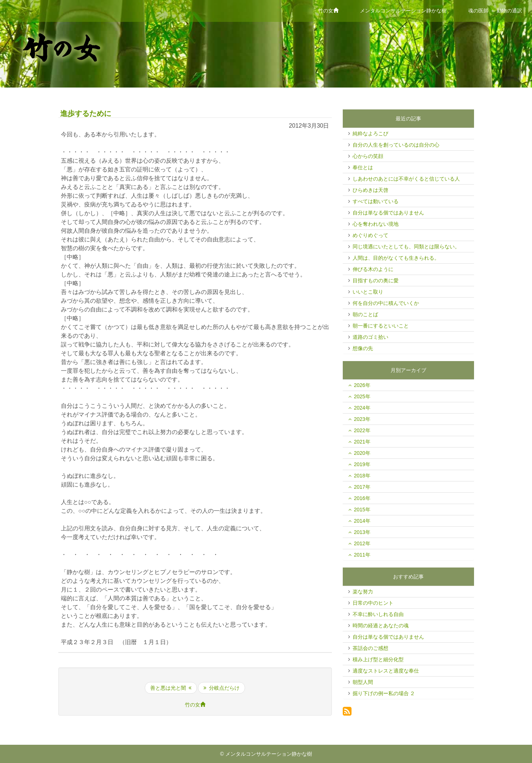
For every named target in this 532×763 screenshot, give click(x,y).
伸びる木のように (373, 269)
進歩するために (86, 113)
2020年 (362, 453)
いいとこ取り (368, 292)
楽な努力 (363, 592)
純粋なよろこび (370, 133)
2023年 (362, 419)
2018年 (362, 476)
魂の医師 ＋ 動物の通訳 (495, 11)
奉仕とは (363, 167)
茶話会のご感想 (370, 648)
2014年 (362, 521)
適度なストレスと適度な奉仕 (386, 671)
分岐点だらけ (222, 688)
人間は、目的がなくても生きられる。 (396, 258)
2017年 (362, 487)
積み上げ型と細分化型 (378, 659)
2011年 (362, 555)
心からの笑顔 (368, 156)
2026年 (362, 385)
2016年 (362, 498)
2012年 (362, 543)
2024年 (362, 408)
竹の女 (330, 10)
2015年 (362, 510)
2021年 (362, 442)
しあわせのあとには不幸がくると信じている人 (406, 179)
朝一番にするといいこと (381, 326)
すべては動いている (376, 201)
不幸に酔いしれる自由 (378, 614)
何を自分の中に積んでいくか (386, 303)
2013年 (362, 532)
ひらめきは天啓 (370, 190)
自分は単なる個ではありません (388, 213)
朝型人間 (363, 682)
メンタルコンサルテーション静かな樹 (403, 11)
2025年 (362, 396)
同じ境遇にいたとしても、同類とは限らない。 (406, 247)
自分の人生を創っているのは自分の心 (396, 145)
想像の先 (363, 348)
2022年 (362, 430)
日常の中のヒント (373, 603)
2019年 (362, 464)
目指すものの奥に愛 (376, 280)
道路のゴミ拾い (370, 337)
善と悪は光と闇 (171, 688)
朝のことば (365, 314)
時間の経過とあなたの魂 (381, 625)
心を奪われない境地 (376, 224)
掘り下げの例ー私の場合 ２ (384, 693)
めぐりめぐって (370, 235)
